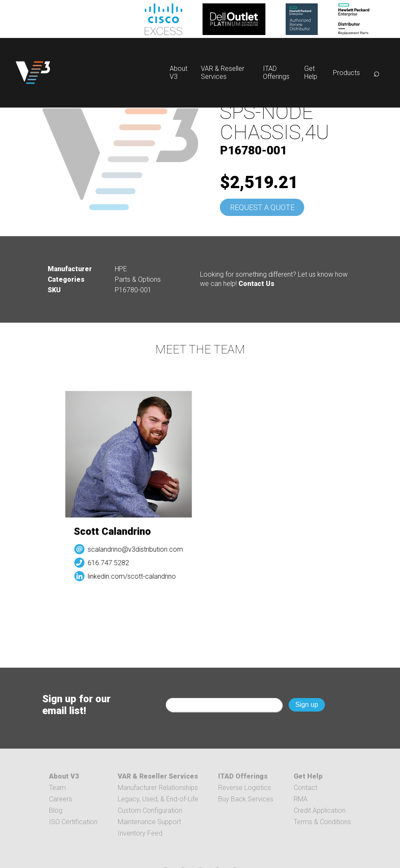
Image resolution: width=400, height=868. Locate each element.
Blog (56, 810)
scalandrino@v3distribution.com (141, 549)
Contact (305, 788)
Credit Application (320, 810)
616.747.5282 (114, 563)
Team (57, 788)
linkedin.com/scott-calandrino (138, 576)
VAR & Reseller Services (223, 73)
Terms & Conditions (322, 822)
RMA (301, 799)
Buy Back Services (246, 799)
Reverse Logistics (245, 788)
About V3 (64, 776)
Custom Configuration (150, 810)
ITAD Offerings (276, 73)
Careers (61, 799)
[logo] (33, 73)
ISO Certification (73, 822)
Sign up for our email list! (76, 705)
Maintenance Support (149, 822)
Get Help (311, 73)
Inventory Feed (140, 833)
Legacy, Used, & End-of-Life (158, 799)
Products (346, 73)
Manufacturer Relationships (158, 788)
